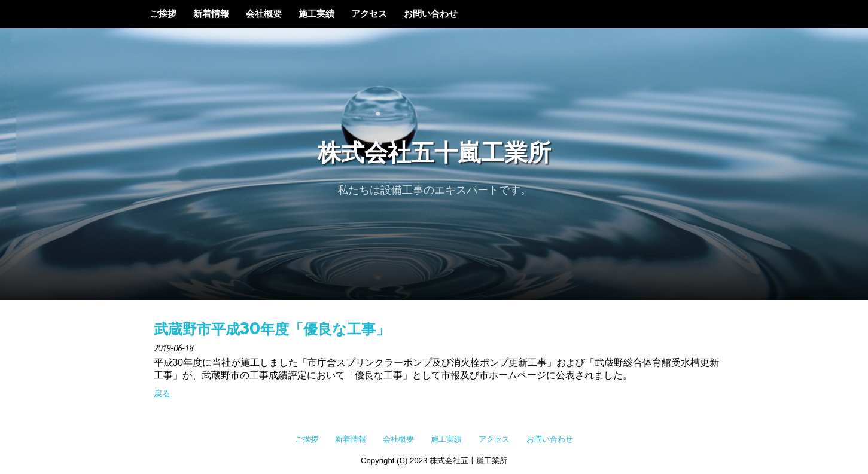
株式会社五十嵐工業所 (434, 155)
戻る (162, 393)
